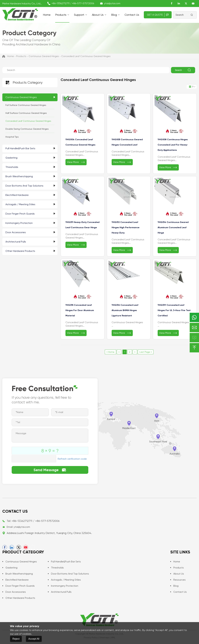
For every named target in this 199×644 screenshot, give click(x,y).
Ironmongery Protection (19, 223)
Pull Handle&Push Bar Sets (20, 148)
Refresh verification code (72, 459)
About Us (98, 15)
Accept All (34, 639)
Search (183, 70)
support (79, 15)
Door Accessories (16, 232)
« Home (110, 352)
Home (47, 15)
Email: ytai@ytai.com (18, 527)
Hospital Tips (12, 137)
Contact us (132, 15)
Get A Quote (158, 15)
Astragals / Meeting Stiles (20, 204)
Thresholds (12, 167)
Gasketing (11, 158)
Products (61, 15)
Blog (114, 15)
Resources (178, 580)
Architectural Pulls (16, 242)
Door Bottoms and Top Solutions (24, 186)
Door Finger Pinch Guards (20, 214)
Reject (16, 639)
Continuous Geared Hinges (44, 56)
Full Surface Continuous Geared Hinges (26, 105)
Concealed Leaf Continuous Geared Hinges (86, 56)
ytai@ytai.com (112, 3)
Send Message (50, 470)
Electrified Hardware (17, 195)
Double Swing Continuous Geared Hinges (27, 129)
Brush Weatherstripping (19, 176)
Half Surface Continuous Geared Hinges (26, 113)
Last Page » (146, 352)
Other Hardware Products (20, 251)
